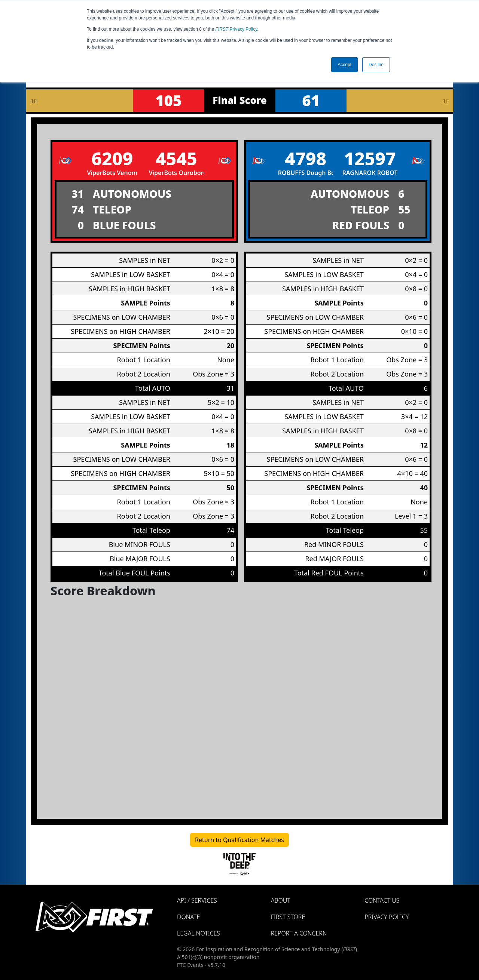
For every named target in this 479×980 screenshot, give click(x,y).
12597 (370, 158)
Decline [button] (376, 65)
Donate (188, 917)
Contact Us (382, 900)
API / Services (197, 900)
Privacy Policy (237, 29)
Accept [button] (344, 65)
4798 (306, 158)
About (281, 900)
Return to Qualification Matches (239, 840)
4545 (176, 158)
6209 (112, 158)
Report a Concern (299, 933)
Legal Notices (199, 933)
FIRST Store (288, 917)
